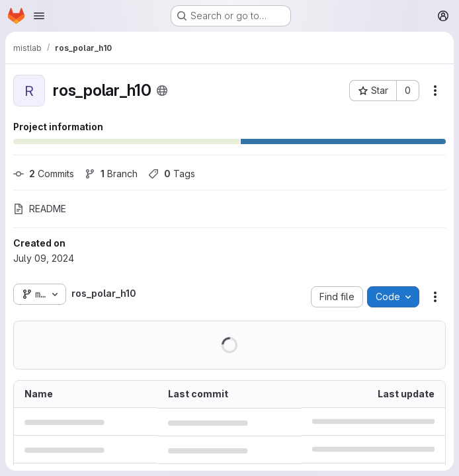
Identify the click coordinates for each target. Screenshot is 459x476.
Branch (111, 174)
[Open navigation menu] (39, 16)
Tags (172, 174)
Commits (44, 174)
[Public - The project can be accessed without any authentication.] (162, 91)
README (40, 209)
